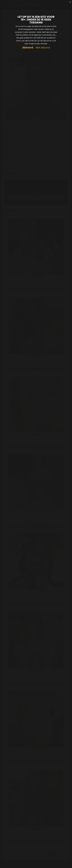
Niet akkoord (43, 48)
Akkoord (28, 48)
